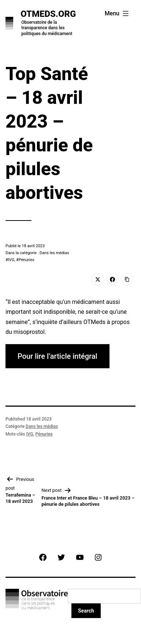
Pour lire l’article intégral (57, 356)
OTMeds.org (48, 14)
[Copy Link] (127, 279)
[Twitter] (98, 279)
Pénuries (27, 260)
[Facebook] (112, 279)
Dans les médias (42, 426)
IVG (11, 260)
